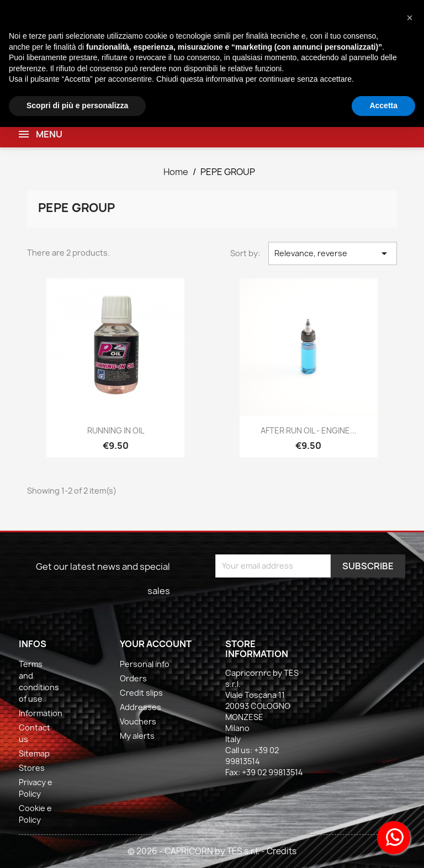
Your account (156, 644)
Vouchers (138, 721)
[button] (410, 18)
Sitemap (34, 753)
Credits (282, 851)
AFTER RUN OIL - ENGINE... (309, 430)
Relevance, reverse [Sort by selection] (332, 253)
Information (41, 713)
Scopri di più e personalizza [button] (77, 105)
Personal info (145, 664)
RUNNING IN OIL (116, 430)
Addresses (141, 707)
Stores (32, 768)
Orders (133, 678)
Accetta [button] (383, 105)
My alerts (137, 736)
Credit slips (141, 693)
